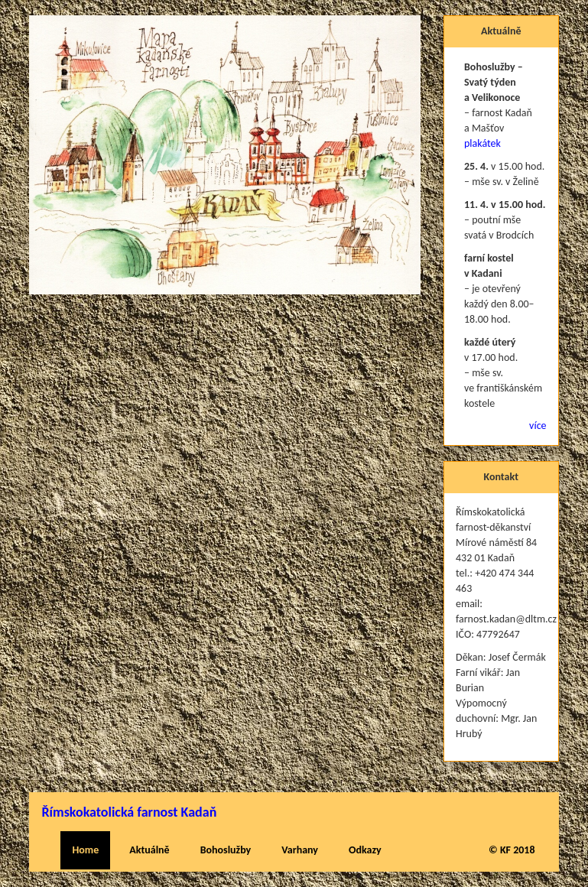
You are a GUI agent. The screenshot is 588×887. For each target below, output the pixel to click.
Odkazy (365, 850)
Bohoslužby (226, 850)
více (538, 426)
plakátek (482, 143)
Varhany (300, 850)
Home (85, 850)
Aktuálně (149, 850)
